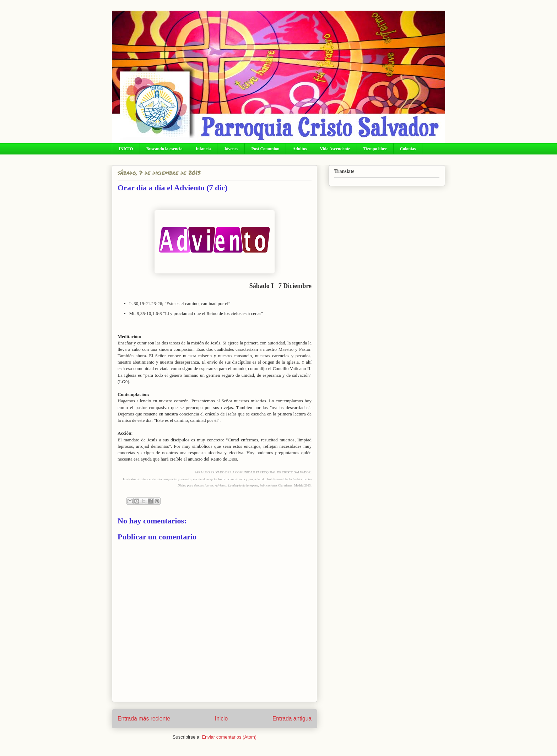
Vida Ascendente (335, 149)
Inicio (221, 719)
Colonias (408, 149)
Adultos (299, 149)
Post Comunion (265, 149)
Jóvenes (231, 149)
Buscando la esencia (164, 149)
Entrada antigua (292, 719)
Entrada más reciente (144, 719)
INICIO (126, 149)
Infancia (203, 149)
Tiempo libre (375, 149)
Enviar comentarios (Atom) (229, 737)
